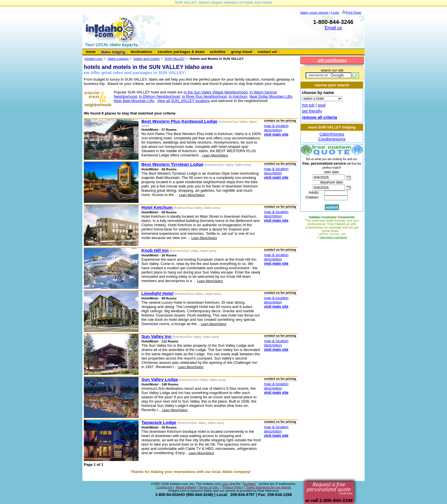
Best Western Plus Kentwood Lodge (179, 121)
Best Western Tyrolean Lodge (172, 164)
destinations (141, 52)
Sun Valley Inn (156, 336)
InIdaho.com (94, 59)
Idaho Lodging (118, 59)
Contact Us (164, 487)
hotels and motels (147, 59)
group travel (242, 52)
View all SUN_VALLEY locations (184, 101)
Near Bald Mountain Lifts (134, 101)
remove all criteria (319, 117)
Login (335, 12)
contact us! (268, 52)
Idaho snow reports (314, 12)
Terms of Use (209, 487)
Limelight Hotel (157, 293)
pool (322, 105)
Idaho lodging (113, 52)
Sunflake (249, 484)
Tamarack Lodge (159, 422)
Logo (225, 484)
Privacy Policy (233, 487)
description (273, 130)
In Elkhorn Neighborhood (160, 96)
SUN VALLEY (175, 59)
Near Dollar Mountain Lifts (271, 96)
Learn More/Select (215, 155)
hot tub (308, 105)
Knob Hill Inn (155, 250)
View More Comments (333, 237)
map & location (276, 126)
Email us (333, 28)
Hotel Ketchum (157, 207)
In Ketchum (238, 96)
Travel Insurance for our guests (268, 487)
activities (218, 52)
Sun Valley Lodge (160, 379)
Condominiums (332, 139)
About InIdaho (186, 487)
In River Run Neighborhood (204, 96)
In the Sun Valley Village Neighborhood (216, 92)
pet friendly (312, 111)
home (91, 52)
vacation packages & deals (181, 52)
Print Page (353, 12)
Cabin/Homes (332, 134)
